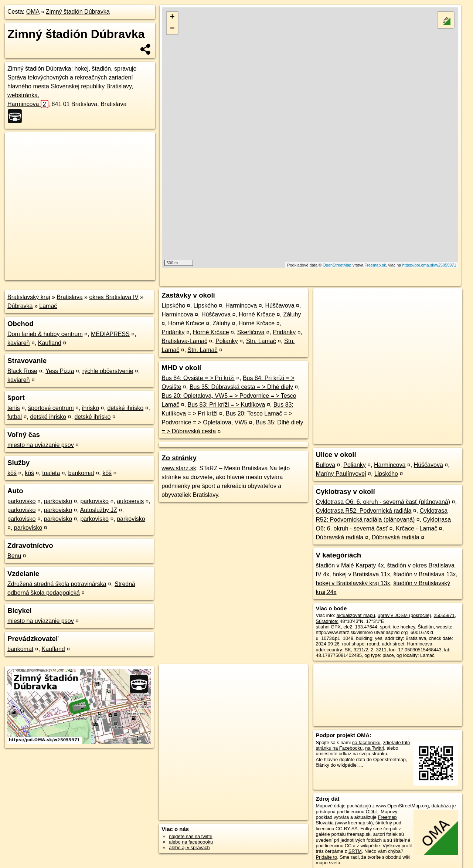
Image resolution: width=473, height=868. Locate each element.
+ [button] (172, 17)
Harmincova (28, 104)
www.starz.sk (179, 468)
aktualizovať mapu (356, 615)
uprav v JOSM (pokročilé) (404, 615)
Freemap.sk (375, 265)
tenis (14, 408)
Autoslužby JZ (99, 510)
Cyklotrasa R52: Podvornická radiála (364, 511)
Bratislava (69, 297)
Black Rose (22, 371)
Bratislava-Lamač (184, 341)
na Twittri (375, 748)
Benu (14, 556)
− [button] (172, 29)
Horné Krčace (257, 314)
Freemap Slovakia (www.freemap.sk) (356, 820)
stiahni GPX (329, 627)
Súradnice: (327, 621)
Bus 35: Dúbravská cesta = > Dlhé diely (241, 387)
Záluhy (292, 314)
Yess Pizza (60, 371)
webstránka (23, 95)
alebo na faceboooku (191, 842)
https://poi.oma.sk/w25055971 (429, 265)
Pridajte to (327, 857)
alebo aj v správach (189, 847)
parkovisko (21, 501)
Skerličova (251, 332)
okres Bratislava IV (114, 297)
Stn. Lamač (261, 341)
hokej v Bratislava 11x (361, 574)
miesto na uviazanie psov (41, 445)
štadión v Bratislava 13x (424, 574)
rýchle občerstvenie (108, 371)
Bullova (326, 465)
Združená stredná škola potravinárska (57, 584)
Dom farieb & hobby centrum (45, 334)
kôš (12, 473)
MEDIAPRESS (110, 334)
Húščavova (280, 306)
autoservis (130, 501)
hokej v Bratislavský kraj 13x (353, 583)
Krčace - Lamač (416, 528)
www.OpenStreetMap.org (402, 806)
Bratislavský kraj (29, 297)
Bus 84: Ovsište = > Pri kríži (198, 378)
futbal (15, 417)
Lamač (48, 306)
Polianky (227, 341)
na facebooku (366, 742)
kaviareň (18, 343)
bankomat (81, 473)
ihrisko (91, 408)
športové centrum (51, 408)
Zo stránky (179, 458)
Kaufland (50, 343)
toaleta (51, 473)
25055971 (444, 615)
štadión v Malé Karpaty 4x (350, 565)
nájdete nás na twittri (190, 836)
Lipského (173, 306)
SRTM (355, 851)
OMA (33, 12)
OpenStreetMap (337, 265)
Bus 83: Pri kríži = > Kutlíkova (227, 405)
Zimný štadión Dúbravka (78, 12)
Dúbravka (20, 306)
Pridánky (173, 332)
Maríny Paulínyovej (341, 474)
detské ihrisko (125, 408)
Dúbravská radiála (340, 537)
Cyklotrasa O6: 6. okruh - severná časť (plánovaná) (383, 502)
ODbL (372, 812)
